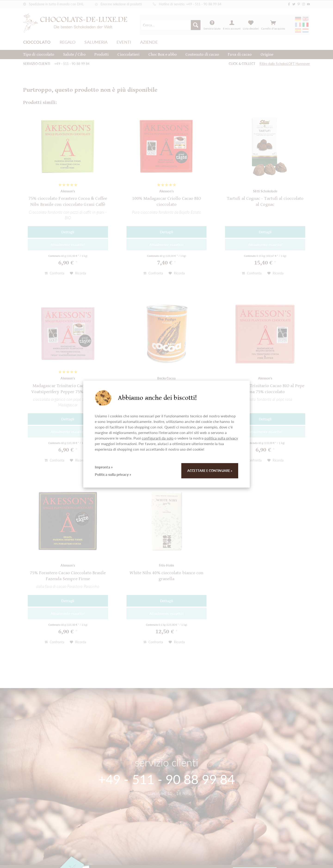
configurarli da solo (158, 438)
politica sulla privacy (221, 438)
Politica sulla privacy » (113, 474)
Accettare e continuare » (210, 471)
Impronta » (104, 467)
